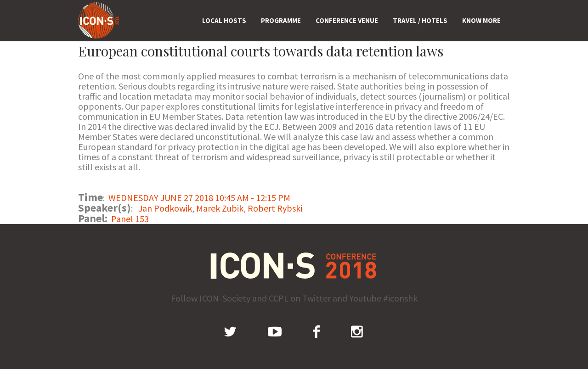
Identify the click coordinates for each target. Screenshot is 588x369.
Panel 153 (130, 219)
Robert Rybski (275, 208)
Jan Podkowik (165, 208)
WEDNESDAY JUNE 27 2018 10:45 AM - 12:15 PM (199, 198)
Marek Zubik (220, 208)
